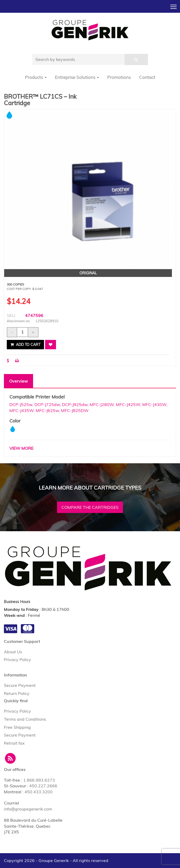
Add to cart (25, 345)
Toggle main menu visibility (174, 5)
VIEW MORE (21, 448)
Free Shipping (17, 727)
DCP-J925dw (75, 404)
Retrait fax (14, 743)
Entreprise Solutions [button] (77, 77)
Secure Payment (20, 685)
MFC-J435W (21, 410)
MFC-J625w (47, 410)
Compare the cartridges (90, 507)
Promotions (119, 77)
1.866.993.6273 (39, 780)
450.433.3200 (39, 792)
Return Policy (17, 693)
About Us (13, 652)
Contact (147, 77)
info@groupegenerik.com (28, 809)
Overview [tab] (18, 381)
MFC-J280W (102, 404)
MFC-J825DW (75, 410)
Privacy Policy (17, 660)
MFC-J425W (128, 404)
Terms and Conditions (25, 719)
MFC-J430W (154, 404)
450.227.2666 (43, 786)
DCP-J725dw (47, 404)
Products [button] (36, 77)
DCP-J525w (21, 404)
